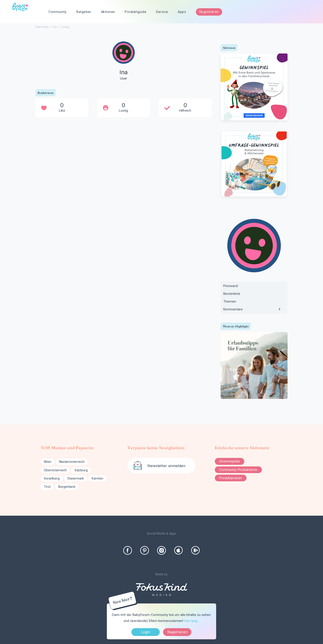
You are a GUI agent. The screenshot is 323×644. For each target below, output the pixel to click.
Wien (48, 462)
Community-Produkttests (238, 470)
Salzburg (81, 470)
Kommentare (254, 310)
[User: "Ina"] (124, 61)
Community (58, 12)
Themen (230, 301)
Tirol (47, 487)
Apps (182, 12)
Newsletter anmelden (166, 466)
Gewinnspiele (230, 461)
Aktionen (108, 12)
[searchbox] (292, 12)
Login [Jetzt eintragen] (146, 632)
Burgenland (67, 487)
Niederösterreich (72, 462)
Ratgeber (84, 12)
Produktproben (231, 478)
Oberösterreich (55, 470)
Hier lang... (192, 621)
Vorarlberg (52, 478)
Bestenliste (232, 294)
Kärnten (97, 478)
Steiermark (76, 478)
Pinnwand (231, 286)
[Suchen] (309, 12)
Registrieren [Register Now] (177, 632)
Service (162, 12)
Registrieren (209, 12)
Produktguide (136, 12)
